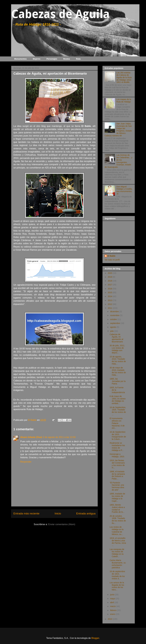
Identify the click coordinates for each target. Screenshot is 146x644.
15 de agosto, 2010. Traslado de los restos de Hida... (118, 360)
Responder (26, 462)
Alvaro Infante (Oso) (31, 437)
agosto (113, 327)
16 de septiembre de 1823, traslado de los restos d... (117, 575)
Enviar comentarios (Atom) (62, 524)
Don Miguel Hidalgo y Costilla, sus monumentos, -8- (124, 190)
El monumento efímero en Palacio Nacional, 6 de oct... (117, 423)
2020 (110, 273)
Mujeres (37, 59)
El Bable (111, 256)
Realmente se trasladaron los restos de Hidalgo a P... (117, 447)
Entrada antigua (86, 513)
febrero (113, 610)
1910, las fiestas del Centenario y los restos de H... (117, 464)
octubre (114, 319)
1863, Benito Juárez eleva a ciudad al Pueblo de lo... (117, 508)
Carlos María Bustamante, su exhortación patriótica (118, 564)
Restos (67, 59)
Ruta (78, 59)
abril (112, 602)
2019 (110, 277)
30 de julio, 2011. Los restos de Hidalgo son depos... (117, 349)
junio (112, 595)
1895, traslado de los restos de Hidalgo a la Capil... (117, 497)
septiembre (115, 323)
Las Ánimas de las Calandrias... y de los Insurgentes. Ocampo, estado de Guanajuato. (118, 161)
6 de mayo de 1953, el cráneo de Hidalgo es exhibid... (118, 400)
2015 (110, 292)
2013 (110, 300)
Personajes (52, 59)
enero (113, 614)
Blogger (95, 638)
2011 (110, 308)
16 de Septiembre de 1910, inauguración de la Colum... (118, 436)
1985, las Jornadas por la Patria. (118, 381)
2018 (110, 281)
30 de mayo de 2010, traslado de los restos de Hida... (118, 371)
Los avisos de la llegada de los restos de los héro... (117, 586)
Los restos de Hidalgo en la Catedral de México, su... (117, 531)
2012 (110, 304)
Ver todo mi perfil (112, 260)
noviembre (115, 315)
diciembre (115, 311)
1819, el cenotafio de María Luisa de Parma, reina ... (118, 542)
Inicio (58, 513)
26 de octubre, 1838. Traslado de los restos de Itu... (118, 520)
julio (112, 331)
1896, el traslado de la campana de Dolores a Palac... (117, 475)
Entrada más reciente (26, 513)
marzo (113, 606)
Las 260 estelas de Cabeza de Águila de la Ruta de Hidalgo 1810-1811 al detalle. (124, 77)
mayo (113, 599)
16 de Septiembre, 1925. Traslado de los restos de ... (118, 411)
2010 (110, 619)
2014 (110, 296)
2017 (110, 285)
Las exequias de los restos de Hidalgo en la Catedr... (117, 553)
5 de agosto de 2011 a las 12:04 (59, 437)
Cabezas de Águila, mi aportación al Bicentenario (116, 338)
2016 (110, 289)
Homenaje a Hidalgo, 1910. (117, 455)
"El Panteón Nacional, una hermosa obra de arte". (117, 486)
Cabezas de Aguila (60, 14)
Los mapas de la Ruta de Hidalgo (124, 101)
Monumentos (20, 59)
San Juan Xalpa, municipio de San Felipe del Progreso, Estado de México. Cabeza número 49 (118, 130)
